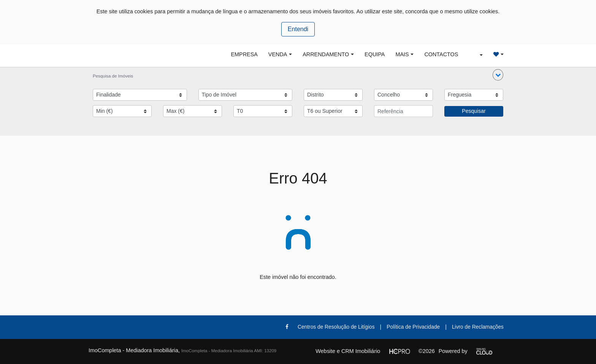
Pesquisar (474, 111)
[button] (498, 75)
